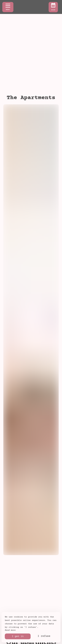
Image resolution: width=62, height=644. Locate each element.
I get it (18, 636)
